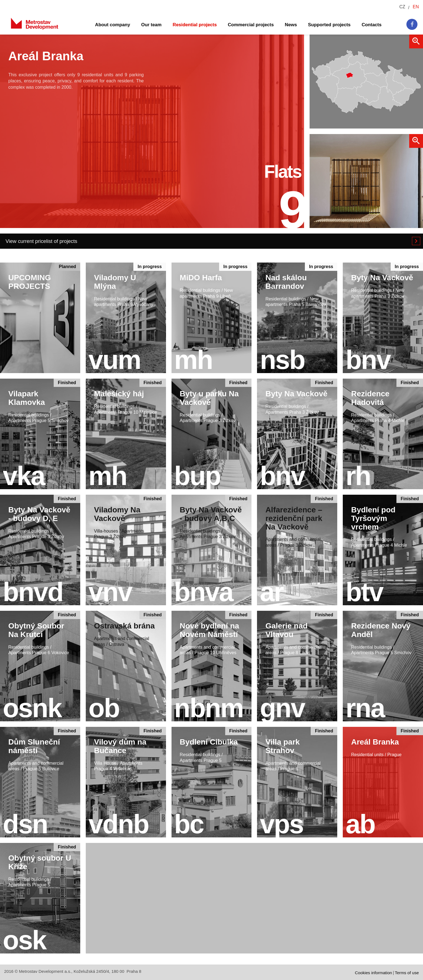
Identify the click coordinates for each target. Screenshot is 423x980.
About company (113, 25)
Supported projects (329, 25)
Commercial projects (251, 25)
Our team (151, 25)
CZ (402, 7)
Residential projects (195, 25)
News (291, 25)
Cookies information (373, 973)
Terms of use (407, 973)
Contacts (372, 25)
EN (416, 7)
